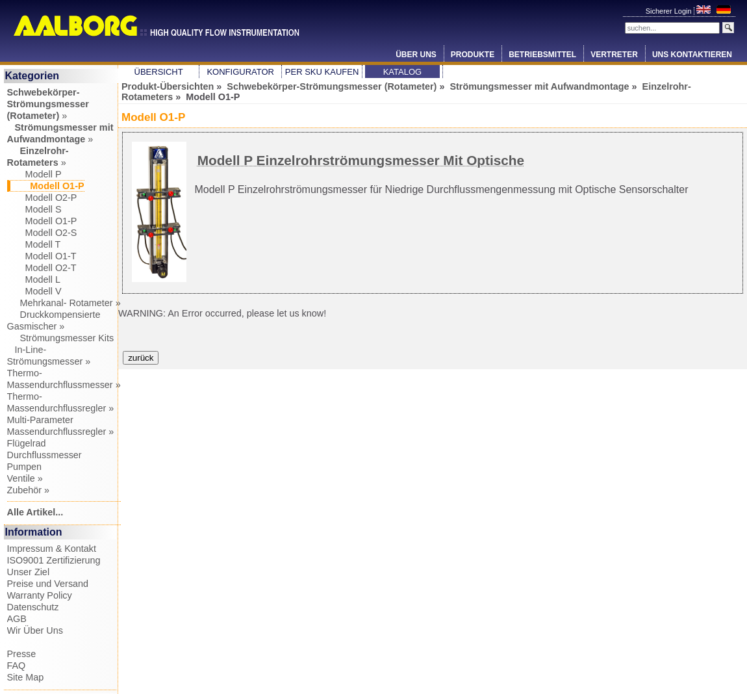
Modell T (34, 244)
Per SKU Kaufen (322, 72)
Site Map (26, 677)
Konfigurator (240, 72)
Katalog (402, 72)
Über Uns (416, 55)
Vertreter (614, 55)
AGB (17, 619)
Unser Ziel (29, 572)
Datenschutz (33, 607)
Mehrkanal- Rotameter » (64, 303)
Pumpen (25, 467)
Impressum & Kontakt (52, 549)
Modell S (34, 209)
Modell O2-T (42, 268)
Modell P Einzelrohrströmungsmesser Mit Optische (361, 160)
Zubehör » (29, 490)
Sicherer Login (670, 11)
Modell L (34, 279)
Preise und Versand (48, 584)
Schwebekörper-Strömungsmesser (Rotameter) (332, 86)
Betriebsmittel (542, 55)
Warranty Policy (40, 595)
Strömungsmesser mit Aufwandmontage (539, 86)
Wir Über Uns (35, 630)
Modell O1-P (42, 221)
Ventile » (25, 478)
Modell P (34, 174)
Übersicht (159, 72)
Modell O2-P (42, 198)
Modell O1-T (42, 256)
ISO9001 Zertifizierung (54, 560)
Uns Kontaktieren (692, 55)
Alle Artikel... (35, 512)
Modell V (34, 291)
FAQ (17, 666)
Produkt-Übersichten (168, 86)
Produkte (473, 55)
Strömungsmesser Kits (61, 338)
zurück (141, 358)
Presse (22, 654)
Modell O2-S (42, 233)
